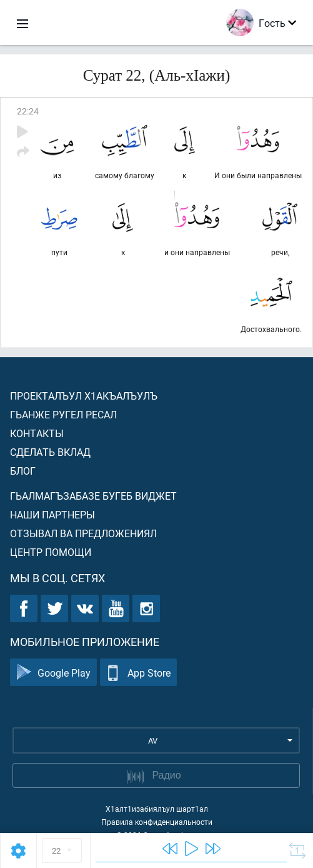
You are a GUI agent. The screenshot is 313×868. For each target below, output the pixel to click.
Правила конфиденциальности (157, 822)
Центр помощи (51, 552)
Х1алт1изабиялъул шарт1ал (157, 809)
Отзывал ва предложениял (83, 533)
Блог (23, 471)
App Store (138, 673)
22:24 (28, 111)
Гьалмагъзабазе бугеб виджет (93, 496)
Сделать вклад (50, 452)
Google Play (53, 673)
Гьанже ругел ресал (63, 414)
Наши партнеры (52, 514)
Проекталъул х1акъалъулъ (84, 396)
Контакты (37, 433)
